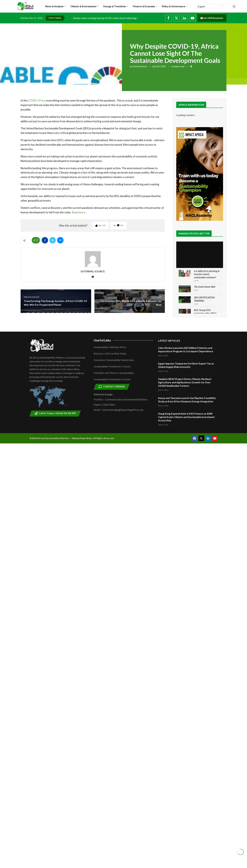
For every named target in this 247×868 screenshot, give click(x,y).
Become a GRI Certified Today (110, 354)
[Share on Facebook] (45, 240)
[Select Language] (210, 6)
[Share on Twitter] (53, 240)
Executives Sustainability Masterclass (114, 360)
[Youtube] (192, 18)
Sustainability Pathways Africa (110, 347)
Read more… (79, 212)
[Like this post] (37, 240)
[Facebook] (168, 18)
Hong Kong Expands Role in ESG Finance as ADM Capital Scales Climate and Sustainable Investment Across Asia (186, 417)
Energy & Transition (115, 6)
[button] (68, 18)
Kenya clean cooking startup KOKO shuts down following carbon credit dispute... (118, 18)
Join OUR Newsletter (212, 18)
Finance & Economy (144, 6)
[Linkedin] (184, 18)
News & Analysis (54, 6)
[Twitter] (176, 18)
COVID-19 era (37, 100)
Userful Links (102, 340)
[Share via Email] (60, 240)
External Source (140, 66)
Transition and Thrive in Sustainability (114, 373)
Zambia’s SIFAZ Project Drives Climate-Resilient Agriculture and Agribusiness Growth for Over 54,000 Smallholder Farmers (185, 382)
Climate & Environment (83, 6)
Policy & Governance (174, 6)
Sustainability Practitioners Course (112, 366)
